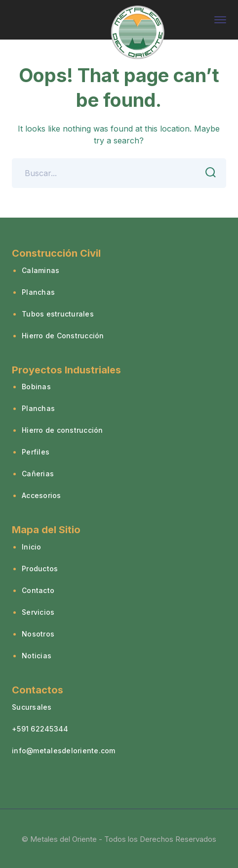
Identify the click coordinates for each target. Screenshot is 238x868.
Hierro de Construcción (63, 336)
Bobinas (36, 387)
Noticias (37, 656)
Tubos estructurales (58, 314)
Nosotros (38, 634)
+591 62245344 (40, 729)
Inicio (32, 547)
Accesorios (41, 495)
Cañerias (38, 474)
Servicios (38, 612)
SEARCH (208, 173)
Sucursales (32, 707)
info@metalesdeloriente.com (64, 751)
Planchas (38, 292)
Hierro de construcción (62, 430)
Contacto (38, 590)
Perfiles (36, 452)
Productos (40, 569)
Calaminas (40, 270)
